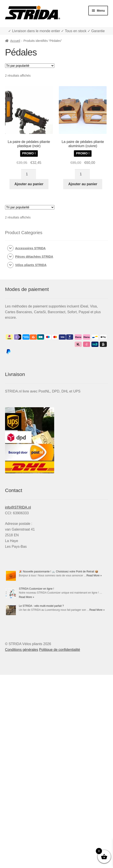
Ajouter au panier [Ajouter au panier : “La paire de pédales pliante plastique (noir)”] (29, 184)
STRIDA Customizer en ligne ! (36, 589)
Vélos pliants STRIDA (31, 265)
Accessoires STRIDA (31, 248)
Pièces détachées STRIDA (34, 257)
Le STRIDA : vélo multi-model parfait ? (41, 606)
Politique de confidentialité (59, 650)
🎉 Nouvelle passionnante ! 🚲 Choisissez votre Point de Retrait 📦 (59, 572)
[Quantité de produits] (29, 174)
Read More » (94, 576)
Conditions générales (22, 650)
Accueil (15, 41)
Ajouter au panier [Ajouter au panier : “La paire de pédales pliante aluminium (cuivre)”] (83, 184)
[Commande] (30, 66)
